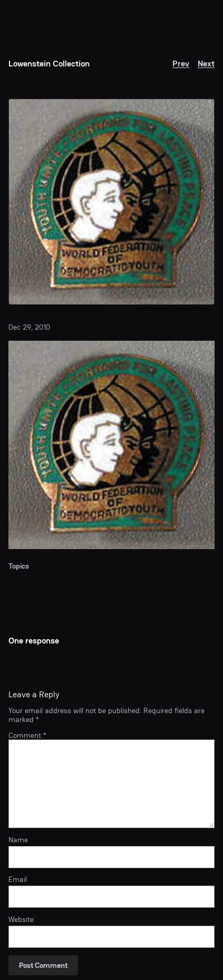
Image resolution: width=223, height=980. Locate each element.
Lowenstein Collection (49, 64)
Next (206, 64)
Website (21, 919)
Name (18, 840)
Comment (27, 735)
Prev (181, 64)
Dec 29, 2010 (29, 327)
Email (18, 879)
